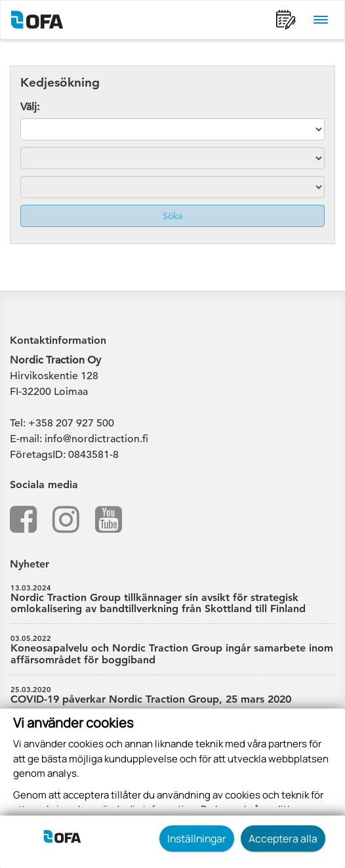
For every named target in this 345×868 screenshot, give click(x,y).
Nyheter (30, 564)
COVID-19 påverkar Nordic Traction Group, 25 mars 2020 (172, 695)
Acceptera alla (283, 838)
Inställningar (197, 838)
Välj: (30, 107)
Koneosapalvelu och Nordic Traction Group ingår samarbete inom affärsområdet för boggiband (172, 650)
